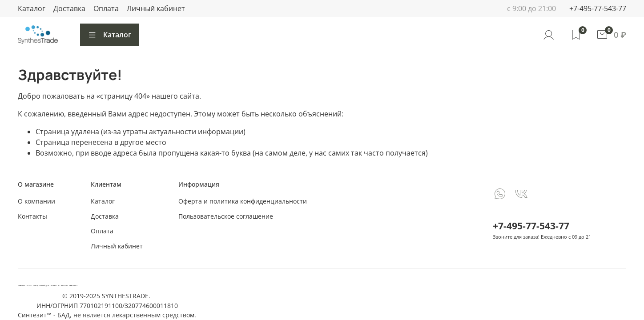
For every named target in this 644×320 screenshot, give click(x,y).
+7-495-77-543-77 (598, 8)
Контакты (32, 216)
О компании (36, 201)
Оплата (106, 8)
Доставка (69, 8)
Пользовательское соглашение (226, 216)
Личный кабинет (156, 8)
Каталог (32, 8)
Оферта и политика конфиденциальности (243, 201)
